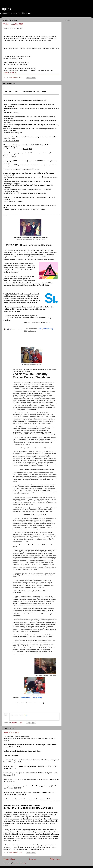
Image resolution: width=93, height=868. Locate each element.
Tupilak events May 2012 (13, 24)
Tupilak (6, 9)
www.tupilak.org (26, 698)
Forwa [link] (25, 715)
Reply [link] (20, 715)
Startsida (32, 859)
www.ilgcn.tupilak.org (10, 72)
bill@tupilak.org (37, 698)
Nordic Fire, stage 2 (11, 733)
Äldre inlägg (55, 859)
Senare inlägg (9, 859)
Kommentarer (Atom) (20, 863)
